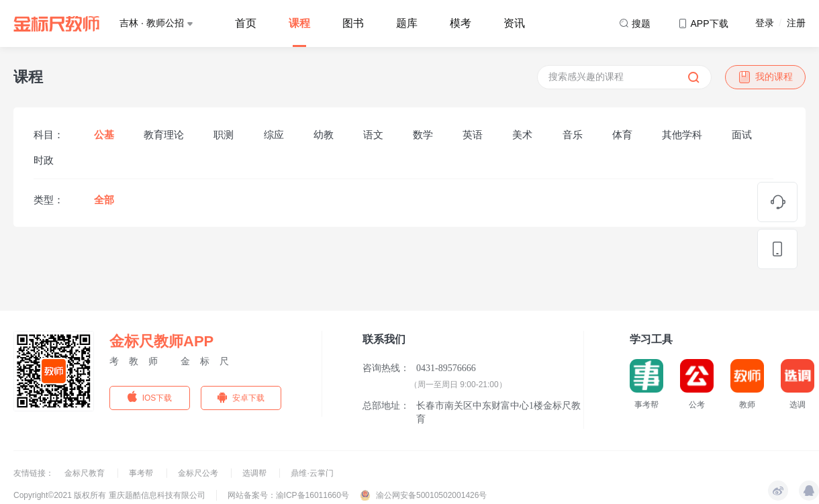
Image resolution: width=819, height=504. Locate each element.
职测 (224, 135)
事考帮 (142, 473)
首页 (246, 23)
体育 (622, 135)
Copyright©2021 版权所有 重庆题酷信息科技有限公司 (109, 495)
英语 (473, 135)
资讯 (514, 23)
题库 (407, 23)
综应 (274, 135)
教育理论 (164, 135)
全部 (104, 200)
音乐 (573, 135)
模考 (461, 23)
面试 (742, 135)
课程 (299, 23)
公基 (104, 135)
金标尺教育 (86, 473)
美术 (522, 135)
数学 (423, 135)
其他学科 (682, 135)
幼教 (324, 135)
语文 (373, 135)
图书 (353, 23)
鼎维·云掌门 (312, 473)
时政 (44, 160)
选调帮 (255, 473)
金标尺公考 (199, 473)
